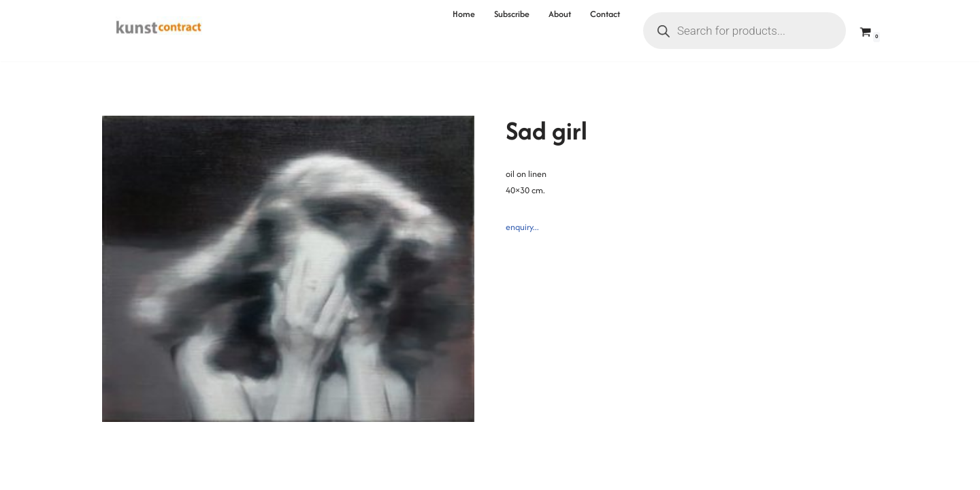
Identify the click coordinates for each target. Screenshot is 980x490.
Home (464, 14)
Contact (605, 14)
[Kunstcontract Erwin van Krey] (159, 31)
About (560, 14)
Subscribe (512, 14)
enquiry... (522, 227)
